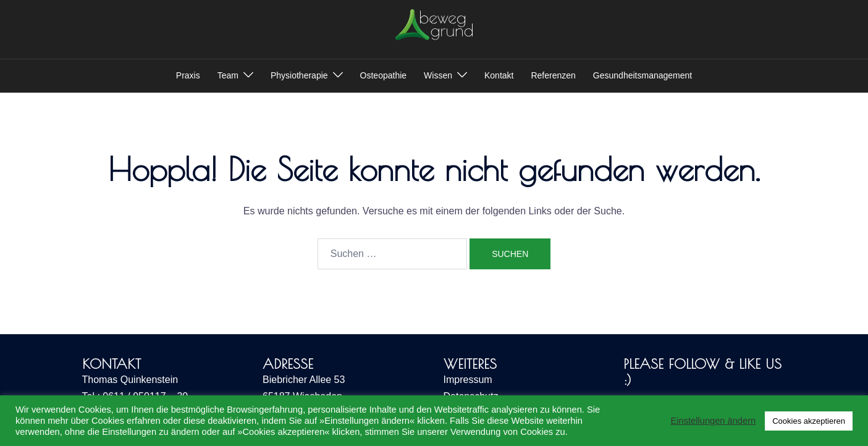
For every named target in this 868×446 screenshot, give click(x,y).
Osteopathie (384, 75)
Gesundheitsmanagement (643, 75)
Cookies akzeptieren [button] (809, 421)
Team (228, 75)
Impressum (468, 380)
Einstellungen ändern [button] (713, 421)
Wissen (438, 75)
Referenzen (553, 75)
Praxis (188, 75)
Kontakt (499, 75)
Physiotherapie (299, 75)
